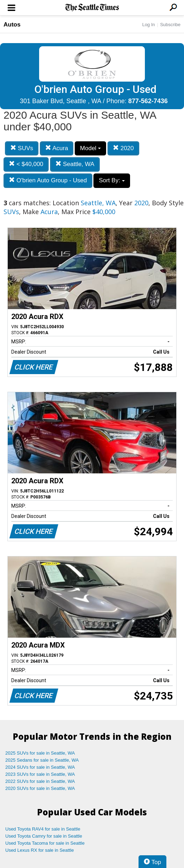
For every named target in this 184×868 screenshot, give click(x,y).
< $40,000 (26, 164)
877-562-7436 (148, 101)
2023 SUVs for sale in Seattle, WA (40, 774)
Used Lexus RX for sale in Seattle (39, 850)
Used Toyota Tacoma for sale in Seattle (45, 843)
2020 (123, 148)
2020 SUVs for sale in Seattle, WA (40, 788)
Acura (57, 148)
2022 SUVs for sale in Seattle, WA (40, 781)
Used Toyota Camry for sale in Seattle (44, 836)
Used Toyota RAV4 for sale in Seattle (43, 829)
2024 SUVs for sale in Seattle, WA (40, 767)
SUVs (22, 148)
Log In (148, 25)
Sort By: (112, 180)
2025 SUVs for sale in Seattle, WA (40, 753)
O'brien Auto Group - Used (48, 180)
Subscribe (170, 25)
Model (90, 148)
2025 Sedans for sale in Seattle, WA (42, 760)
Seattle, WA (75, 164)
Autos (12, 25)
